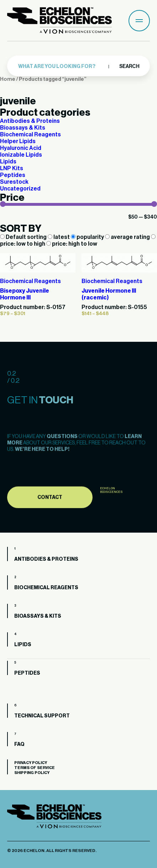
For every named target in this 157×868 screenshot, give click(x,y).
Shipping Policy (32, 773)
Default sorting (24, 237)
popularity (88, 237)
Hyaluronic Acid (21, 148)
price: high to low (72, 244)
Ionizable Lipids (21, 155)
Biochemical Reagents (30, 135)
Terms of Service (35, 768)
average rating (128, 237)
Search (129, 66)
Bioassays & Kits (23, 128)
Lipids (8, 162)
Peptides (13, 175)
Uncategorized (20, 189)
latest (59, 237)
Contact (50, 515)
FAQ (19, 744)
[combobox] (66, 66)
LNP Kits (12, 168)
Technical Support (42, 716)
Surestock (14, 182)
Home (8, 79)
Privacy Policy (31, 763)
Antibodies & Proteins (30, 121)
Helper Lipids (18, 141)
